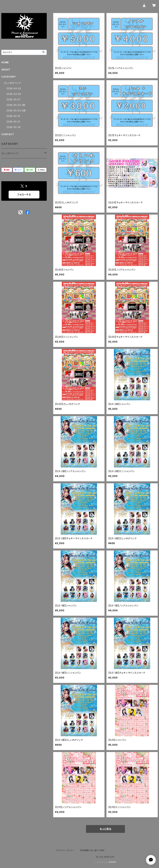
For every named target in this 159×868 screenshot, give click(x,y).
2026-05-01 (13, 99)
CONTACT (8, 134)
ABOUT (6, 70)
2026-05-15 (13, 116)
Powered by (105, 862)
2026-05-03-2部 (16, 111)
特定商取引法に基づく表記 (92, 850)
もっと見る (105, 829)
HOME (5, 62)
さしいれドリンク (12, 83)
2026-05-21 (13, 122)
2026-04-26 (14, 94)
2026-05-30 (14, 127)
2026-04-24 (14, 88)
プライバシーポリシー (65, 850)
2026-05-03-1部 (16, 105)
